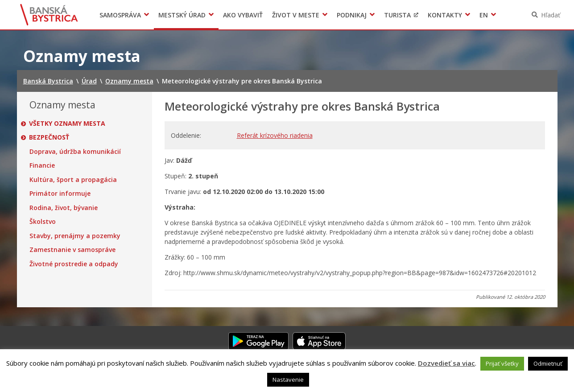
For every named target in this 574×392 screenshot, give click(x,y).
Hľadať (551, 15)
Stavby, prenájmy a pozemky (75, 236)
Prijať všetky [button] (502, 363)
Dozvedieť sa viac (446, 363)
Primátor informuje (60, 194)
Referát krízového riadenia (275, 135)
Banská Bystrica (49, 15)
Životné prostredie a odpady (74, 264)
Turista (397, 15)
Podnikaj (352, 15)
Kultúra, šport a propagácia (73, 180)
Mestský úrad (182, 15)
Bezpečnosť (50, 137)
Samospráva (120, 15)
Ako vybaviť (243, 15)
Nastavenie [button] (288, 380)
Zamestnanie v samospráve (72, 250)
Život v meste (296, 15)
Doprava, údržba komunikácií (75, 152)
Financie (42, 165)
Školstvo (43, 222)
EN (484, 15)
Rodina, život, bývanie (64, 208)
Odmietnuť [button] (548, 363)
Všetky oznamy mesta (68, 124)
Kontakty (445, 15)
